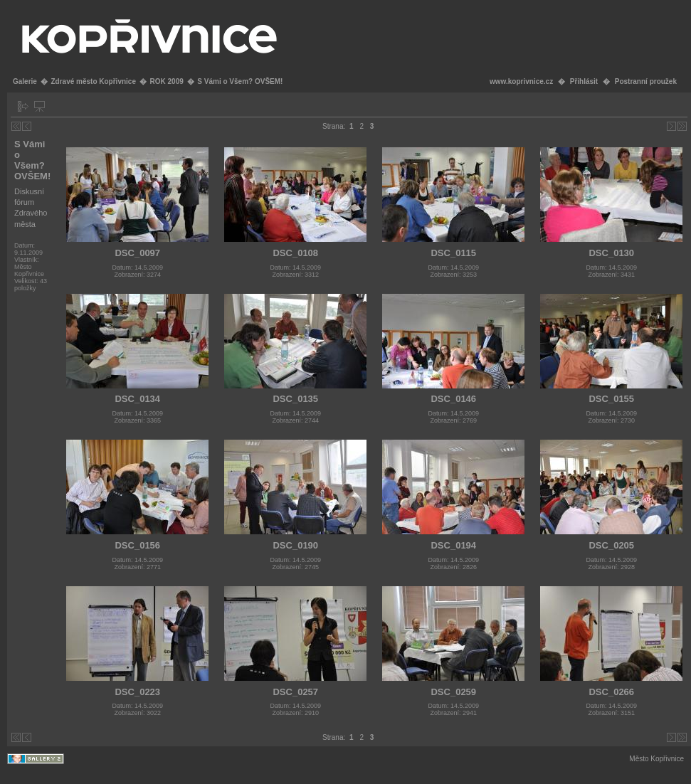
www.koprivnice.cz (521, 81)
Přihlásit (584, 81)
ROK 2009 (167, 81)
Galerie (25, 81)
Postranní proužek (646, 81)
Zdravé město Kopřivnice (93, 81)
